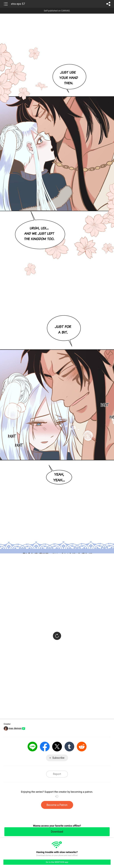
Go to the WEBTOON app (57, 862)
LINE (32, 747)
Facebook (45, 747)
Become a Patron (57, 805)
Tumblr (69, 747)
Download (57, 832)
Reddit (82, 747)
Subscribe (58, 758)
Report (57, 774)
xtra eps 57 (18, 4)
